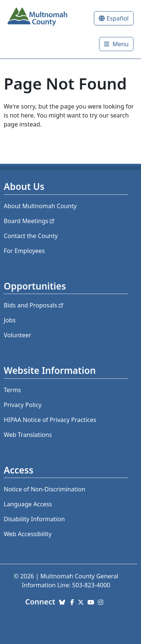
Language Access (28, 504)
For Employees (24, 251)
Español (118, 18)
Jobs (10, 320)
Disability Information (34, 519)
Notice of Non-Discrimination (45, 489)
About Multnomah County (40, 206)
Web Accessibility (28, 534)
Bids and (34, 305)
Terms (12, 390)
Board (30, 221)
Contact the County (31, 236)
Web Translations (28, 435)
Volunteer (17, 335)
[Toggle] (116, 44)
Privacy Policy (23, 405)
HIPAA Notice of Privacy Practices (50, 420)
